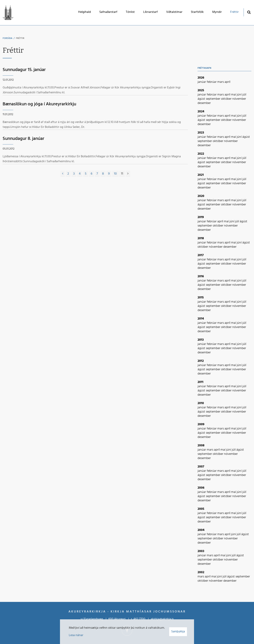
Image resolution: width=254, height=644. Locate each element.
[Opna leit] (249, 12)
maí (234, 95)
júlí (244, 95)
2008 (201, 446)
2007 (201, 467)
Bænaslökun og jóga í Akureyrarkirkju (39, 104)
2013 (201, 340)
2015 (201, 298)
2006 (201, 488)
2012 (201, 361)
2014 (201, 319)
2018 (201, 238)
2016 (201, 276)
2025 (201, 90)
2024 (201, 112)
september (213, 99)
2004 (201, 530)
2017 (201, 255)
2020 (201, 196)
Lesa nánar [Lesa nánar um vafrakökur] (76, 635)
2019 (201, 217)
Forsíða (7, 38)
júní (240, 95)
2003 (201, 551)
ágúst (202, 99)
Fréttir (20, 38)
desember (204, 103)
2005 (201, 509)
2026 (201, 78)
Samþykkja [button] (178, 632)
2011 (200, 382)
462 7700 (139, 619)
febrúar (212, 82)
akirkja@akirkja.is (162, 619)
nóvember (239, 99)
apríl (227, 82)
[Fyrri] (63, 174)
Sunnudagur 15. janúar (24, 70)
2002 (201, 572)
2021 (201, 175)
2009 (201, 424)
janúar (202, 82)
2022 (201, 154)
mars (221, 82)
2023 (201, 133)
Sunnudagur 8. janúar (23, 139)
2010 (201, 403)
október (227, 99)
